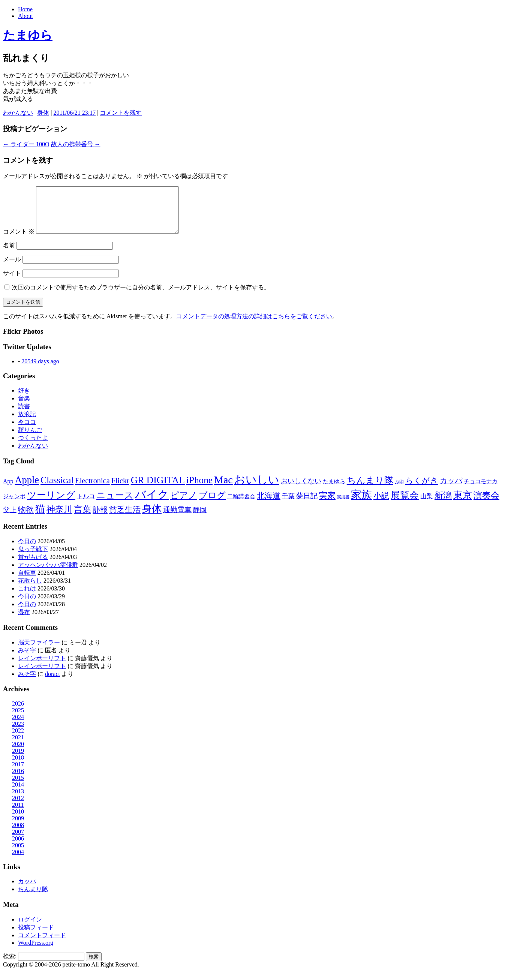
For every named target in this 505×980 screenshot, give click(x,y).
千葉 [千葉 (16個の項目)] (288, 505)
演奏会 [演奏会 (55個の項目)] (486, 504)
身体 (43, 113)
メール (12, 268)
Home (25, 9)
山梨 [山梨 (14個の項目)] (427, 505)
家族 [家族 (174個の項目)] (361, 504)
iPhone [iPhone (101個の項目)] (199, 489)
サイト (12, 282)
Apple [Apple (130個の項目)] (27, 489)
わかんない (18, 113)
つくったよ (33, 447)
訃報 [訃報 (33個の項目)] (100, 518)
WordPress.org (36, 952)
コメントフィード (42, 944)
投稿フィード (36, 936)
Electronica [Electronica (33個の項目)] (92, 490)
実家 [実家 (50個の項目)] (327, 504)
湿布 (24, 621)
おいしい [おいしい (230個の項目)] (257, 489)
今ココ (27, 431)
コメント (19, 241)
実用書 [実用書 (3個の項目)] (343, 506)
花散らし (30, 590)
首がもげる (33, 566)
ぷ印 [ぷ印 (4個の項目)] (399, 491)
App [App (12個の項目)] (8, 490)
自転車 (27, 582)
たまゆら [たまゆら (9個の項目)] (334, 490)
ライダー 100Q (26, 144)
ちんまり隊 (33, 898)
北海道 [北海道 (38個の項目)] (269, 505)
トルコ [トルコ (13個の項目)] (86, 505)
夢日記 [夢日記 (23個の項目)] (307, 505)
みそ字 (27, 659)
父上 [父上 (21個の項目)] (10, 519)
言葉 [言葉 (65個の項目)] (82, 518)
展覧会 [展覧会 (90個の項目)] (405, 504)
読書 (24, 415)
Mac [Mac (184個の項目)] (223, 489)
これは (27, 597)
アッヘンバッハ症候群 (48, 574)
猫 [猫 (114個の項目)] (40, 518)
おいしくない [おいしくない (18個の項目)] (301, 490)
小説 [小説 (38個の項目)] (381, 505)
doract (52, 683)
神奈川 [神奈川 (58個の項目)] (59, 518)
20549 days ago (40, 370)
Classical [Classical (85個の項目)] (57, 489)
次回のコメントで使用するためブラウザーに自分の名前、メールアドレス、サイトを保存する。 (141, 296)
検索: (10, 965)
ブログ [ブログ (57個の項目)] (212, 504)
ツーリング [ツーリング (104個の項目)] (51, 504)
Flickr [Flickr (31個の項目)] (120, 490)
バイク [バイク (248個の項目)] (152, 503)
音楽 (24, 407)
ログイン (30, 928)
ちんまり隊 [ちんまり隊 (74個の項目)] (370, 489)
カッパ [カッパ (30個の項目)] (451, 490)
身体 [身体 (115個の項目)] (152, 518)
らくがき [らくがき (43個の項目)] (422, 490)
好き (24, 399)
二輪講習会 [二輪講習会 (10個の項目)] (241, 505)
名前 (9, 254)
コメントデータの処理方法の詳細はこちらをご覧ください (254, 325)
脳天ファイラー (39, 651)
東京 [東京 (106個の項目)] (463, 504)
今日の (27, 550)
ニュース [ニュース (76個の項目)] (115, 504)
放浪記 (27, 423)
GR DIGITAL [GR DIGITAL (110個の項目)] (158, 489)
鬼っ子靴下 (33, 558)
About (25, 16)
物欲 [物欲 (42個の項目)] (26, 518)
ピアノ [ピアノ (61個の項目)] (184, 504)
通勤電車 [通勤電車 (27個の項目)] (177, 519)
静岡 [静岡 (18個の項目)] (200, 519)
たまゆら (28, 35)
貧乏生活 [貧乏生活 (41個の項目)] (125, 518)
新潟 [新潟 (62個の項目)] (443, 504)
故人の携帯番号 (76, 144)
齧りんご (30, 439)
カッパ (27, 890)
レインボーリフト (42, 667)
